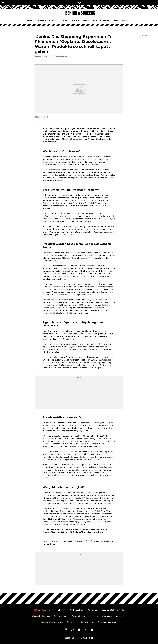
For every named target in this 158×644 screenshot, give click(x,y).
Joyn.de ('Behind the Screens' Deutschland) (94, 541)
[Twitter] (86, 630)
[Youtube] (92, 630)
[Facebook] (79, 630)
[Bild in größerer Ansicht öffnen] (79, 89)
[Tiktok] (73, 630)
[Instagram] (66, 630)
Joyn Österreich (44, 610)
